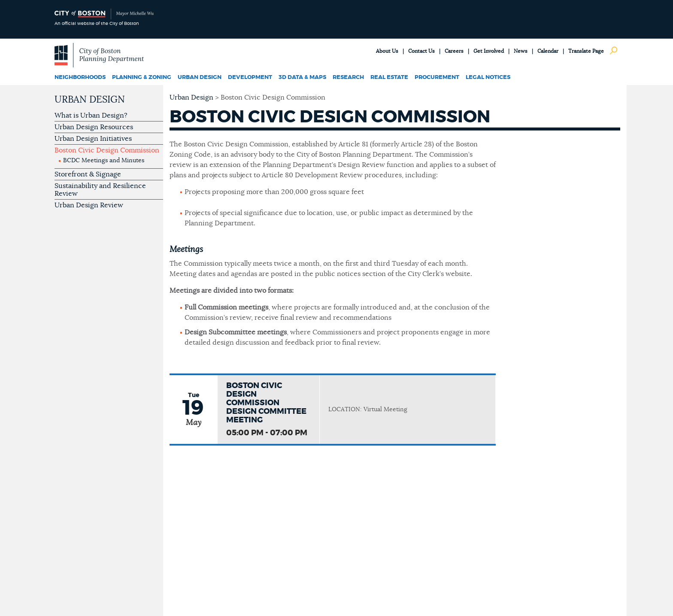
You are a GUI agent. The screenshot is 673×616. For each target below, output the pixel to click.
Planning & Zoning (142, 77)
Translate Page (586, 51)
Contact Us (421, 51)
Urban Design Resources (94, 127)
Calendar (548, 51)
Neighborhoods (80, 77)
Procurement (437, 77)
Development (250, 77)
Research (348, 77)
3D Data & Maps (302, 77)
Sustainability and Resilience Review (100, 190)
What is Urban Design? (91, 115)
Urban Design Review (89, 205)
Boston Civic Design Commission (107, 150)
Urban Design (200, 77)
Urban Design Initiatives (93, 139)
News (521, 51)
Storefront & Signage (88, 174)
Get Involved (489, 51)
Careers (454, 51)
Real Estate (389, 77)
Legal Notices (488, 77)
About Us (387, 51)
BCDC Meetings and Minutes (104, 161)
